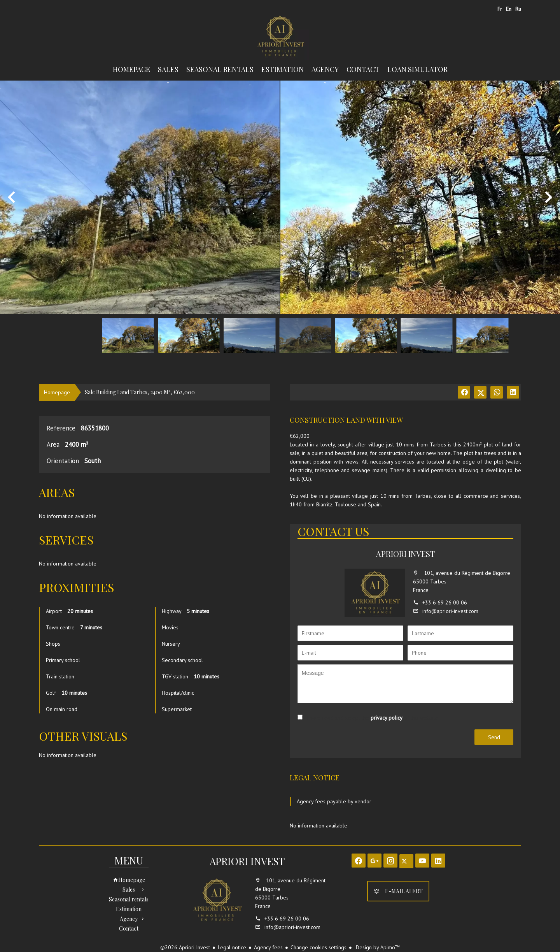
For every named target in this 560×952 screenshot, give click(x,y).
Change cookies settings (318, 947)
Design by (377, 947)
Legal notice (232, 947)
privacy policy (387, 718)
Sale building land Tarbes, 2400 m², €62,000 (140, 392)
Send (494, 737)
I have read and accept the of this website (372, 718)
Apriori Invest (405, 554)
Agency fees (268, 947)
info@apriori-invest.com (450, 611)
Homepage (280, 37)
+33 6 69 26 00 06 (445, 602)
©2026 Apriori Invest (185, 947)
